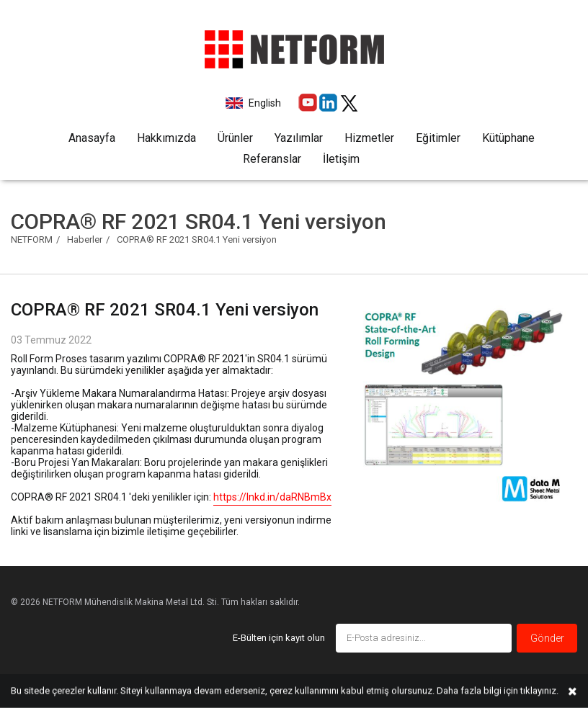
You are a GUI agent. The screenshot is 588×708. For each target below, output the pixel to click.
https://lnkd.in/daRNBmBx (272, 497)
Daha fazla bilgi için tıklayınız (496, 690)
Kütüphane (508, 138)
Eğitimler (438, 138)
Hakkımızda (166, 138)
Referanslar (272, 159)
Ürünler (235, 138)
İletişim (341, 159)
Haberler (85, 239)
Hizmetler (369, 138)
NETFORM (32, 239)
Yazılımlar (299, 138)
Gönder (547, 638)
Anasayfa (92, 138)
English (264, 103)
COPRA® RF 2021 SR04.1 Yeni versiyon (197, 239)
